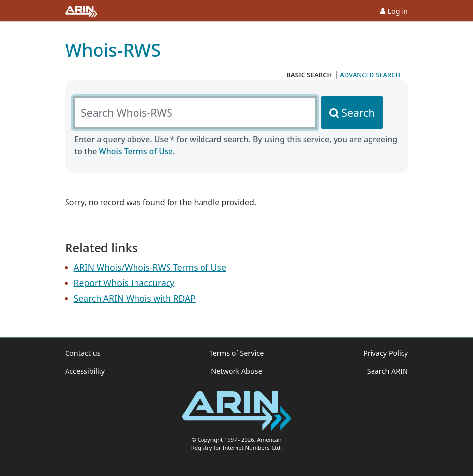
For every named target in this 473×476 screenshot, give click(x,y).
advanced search (370, 74)
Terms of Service (237, 353)
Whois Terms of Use (136, 151)
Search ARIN (388, 371)
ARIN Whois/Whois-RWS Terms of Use (150, 267)
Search (358, 112)
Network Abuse (236, 371)
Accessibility (85, 371)
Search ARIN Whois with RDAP (135, 298)
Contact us (83, 353)
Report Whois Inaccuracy (124, 283)
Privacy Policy (386, 353)
